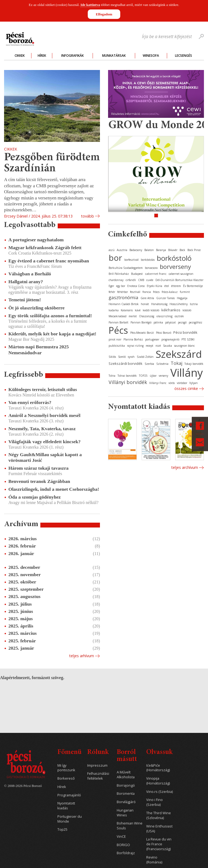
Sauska (168, 346)
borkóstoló (174, 258)
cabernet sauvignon (181, 274)
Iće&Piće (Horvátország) (158, 768)
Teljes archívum (185, 467)
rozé (158, 346)
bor (115, 258)
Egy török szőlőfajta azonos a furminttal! (50, 316)
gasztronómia (123, 297)
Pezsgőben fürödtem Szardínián (52, 163)
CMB (141, 280)
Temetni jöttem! (25, 300)
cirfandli (131, 280)
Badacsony (136, 250)
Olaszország (147, 316)
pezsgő (182, 322)
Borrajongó (126, 785)
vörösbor (182, 383)
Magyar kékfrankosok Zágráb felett (45, 248)
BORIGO (123, 845)
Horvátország (159, 304)
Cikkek (20, 56)
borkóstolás (148, 260)
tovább (87, 216)
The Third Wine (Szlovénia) (159, 815)
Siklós (112, 357)
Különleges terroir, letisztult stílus (43, 389)
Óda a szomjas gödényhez (35, 497)
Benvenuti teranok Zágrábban (39, 481)
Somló (122, 357)
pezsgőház (196, 322)
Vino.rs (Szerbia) (160, 792)
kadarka (114, 310)
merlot (133, 316)
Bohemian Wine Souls (130, 826)
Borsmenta (126, 794)
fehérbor (123, 292)
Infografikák (72, 56)
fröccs (156, 292)
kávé (138, 310)
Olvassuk (159, 752)
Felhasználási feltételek (98, 776)
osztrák (179, 316)
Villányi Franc (158, 383)
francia (147, 292)
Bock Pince (194, 250)
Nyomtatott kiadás (66, 806)
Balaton (149, 250)
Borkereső (66, 778)
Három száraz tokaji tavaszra (38, 468)
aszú (112, 250)
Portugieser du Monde (70, 819)
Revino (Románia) (154, 860)
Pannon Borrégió (141, 322)
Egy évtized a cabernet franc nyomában (49, 261)
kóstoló (187, 310)
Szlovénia (162, 364)
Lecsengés (183, 56)
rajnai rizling (135, 346)
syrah (131, 357)
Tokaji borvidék (194, 364)
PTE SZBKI (188, 339)
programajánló (170, 339)
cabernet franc (156, 274)
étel (167, 286)
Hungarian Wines (125, 813)
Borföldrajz (126, 853)
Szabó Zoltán (145, 357)
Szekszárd (179, 354)
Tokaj (176, 363)
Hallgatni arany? (26, 282)
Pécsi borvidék (185, 332)
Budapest (137, 274)
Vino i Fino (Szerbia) (155, 802)
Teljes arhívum (82, 656)
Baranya (161, 250)
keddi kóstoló (151, 310)
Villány (187, 373)
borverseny (175, 266)
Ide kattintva (90, 5)
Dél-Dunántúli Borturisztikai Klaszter (179, 280)
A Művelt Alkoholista (126, 775)
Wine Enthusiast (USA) (159, 829)
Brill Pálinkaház (119, 274)
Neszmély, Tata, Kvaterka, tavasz (42, 429)
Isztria (194, 304)
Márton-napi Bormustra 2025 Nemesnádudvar (39, 350)
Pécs (118, 330)
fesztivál (135, 292)
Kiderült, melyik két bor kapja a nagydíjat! (52, 334)
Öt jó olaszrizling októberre (36, 308)
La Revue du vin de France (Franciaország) (159, 844)
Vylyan (194, 383)
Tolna (112, 376)
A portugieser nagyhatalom (36, 240)
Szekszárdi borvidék (126, 363)
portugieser (152, 339)
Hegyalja (182, 298)
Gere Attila (147, 298)
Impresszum (97, 765)
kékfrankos (171, 310)
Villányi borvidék (128, 382)
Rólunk (98, 752)
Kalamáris (127, 310)
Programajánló (69, 795)
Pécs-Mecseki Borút (142, 333)
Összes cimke (186, 388)
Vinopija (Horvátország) (158, 781)
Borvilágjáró (126, 802)
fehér (112, 292)
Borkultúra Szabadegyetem (126, 268)
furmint (185, 292)
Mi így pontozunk (66, 768)
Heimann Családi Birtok (124, 304)
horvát (145, 304)
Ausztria (122, 250)
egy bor (121, 286)
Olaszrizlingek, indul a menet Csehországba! (54, 489)
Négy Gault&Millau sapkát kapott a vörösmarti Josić (45, 457)
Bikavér (173, 250)
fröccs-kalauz (170, 292)
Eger (111, 286)
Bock (182, 250)
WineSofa (151, 56)
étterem (176, 286)
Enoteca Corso (136, 286)
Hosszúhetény (179, 304)
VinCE (121, 837)
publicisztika (117, 346)
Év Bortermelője (193, 286)
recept (149, 346)
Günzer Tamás (165, 298)
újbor (153, 376)
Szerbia (149, 364)
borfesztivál (131, 260)
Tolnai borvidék (127, 376)
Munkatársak (114, 56)
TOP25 (143, 376)
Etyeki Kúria (155, 286)
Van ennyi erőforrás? (30, 402)
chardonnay (116, 280)
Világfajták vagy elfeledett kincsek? (45, 442)
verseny (163, 376)
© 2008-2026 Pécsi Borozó (23, 786)
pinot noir (115, 339)
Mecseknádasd (118, 316)
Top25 (62, 829)
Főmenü (69, 752)
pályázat (170, 322)
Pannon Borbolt (118, 322)
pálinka (158, 322)
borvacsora (151, 268)
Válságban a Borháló (30, 274)
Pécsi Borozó (164, 333)
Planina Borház (133, 339)
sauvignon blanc (184, 346)
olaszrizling (164, 316)
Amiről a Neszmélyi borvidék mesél (44, 415)
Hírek (42, 56)
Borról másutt (127, 756)
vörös (172, 383)
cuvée (150, 280)
